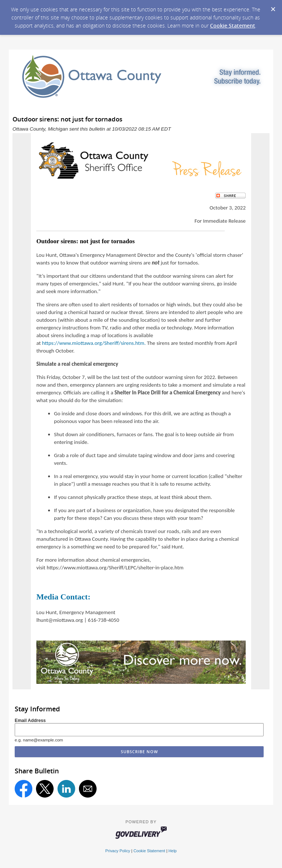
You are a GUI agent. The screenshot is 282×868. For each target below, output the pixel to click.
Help (173, 851)
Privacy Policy (118, 851)
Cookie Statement (233, 25)
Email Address (30, 721)
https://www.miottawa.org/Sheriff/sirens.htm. (94, 343)
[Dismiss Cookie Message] (273, 7)
